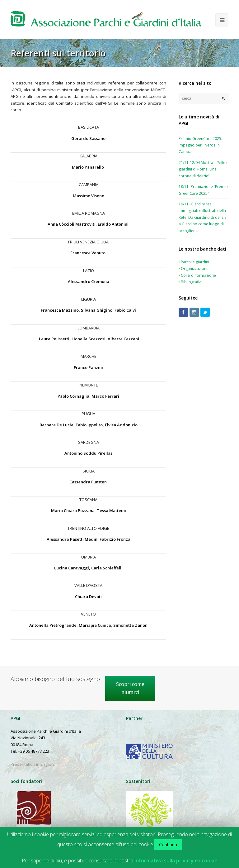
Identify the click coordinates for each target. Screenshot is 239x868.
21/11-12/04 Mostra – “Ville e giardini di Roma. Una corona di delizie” (204, 169)
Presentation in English (32, 764)
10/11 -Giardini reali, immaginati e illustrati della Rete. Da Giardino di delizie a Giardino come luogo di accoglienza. (203, 217)
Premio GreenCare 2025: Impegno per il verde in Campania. (200, 145)
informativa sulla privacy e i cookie (176, 861)
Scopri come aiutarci (130, 688)
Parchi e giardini (195, 262)
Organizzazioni (194, 269)
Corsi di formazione (198, 275)
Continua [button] (168, 844)
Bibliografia (191, 282)
